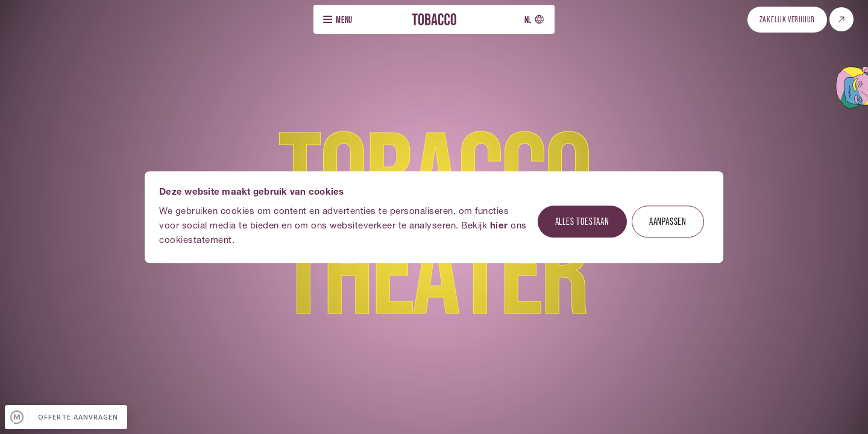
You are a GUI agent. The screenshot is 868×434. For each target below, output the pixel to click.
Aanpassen (668, 221)
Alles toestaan (582, 221)
